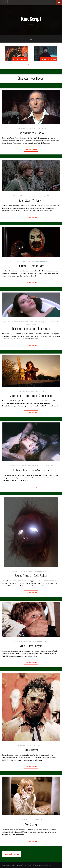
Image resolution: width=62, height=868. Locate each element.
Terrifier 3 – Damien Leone (31, 266)
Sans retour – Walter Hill (31, 200)
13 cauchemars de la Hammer (31, 133)
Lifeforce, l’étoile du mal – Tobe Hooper (31, 328)
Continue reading (31, 150)
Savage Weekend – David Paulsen (31, 575)
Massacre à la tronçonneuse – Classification (31, 396)
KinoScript (31, 19)
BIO (39, 745)
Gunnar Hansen (31, 750)
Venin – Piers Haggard (31, 646)
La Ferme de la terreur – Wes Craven (31, 470)
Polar (47, 641)
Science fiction (31, 324)
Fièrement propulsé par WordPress (14, 865)
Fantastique (41, 322)
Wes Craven (31, 824)
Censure (24, 322)
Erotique (34, 322)
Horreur (46, 261)
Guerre (42, 196)
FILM (37, 196)
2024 (31, 261)
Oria (34, 865)
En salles (36, 261)
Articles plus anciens (12, 854)
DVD (39, 128)
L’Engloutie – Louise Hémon (49, 59)
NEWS (44, 128)
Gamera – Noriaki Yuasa (20, 59)
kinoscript (33, 128)
